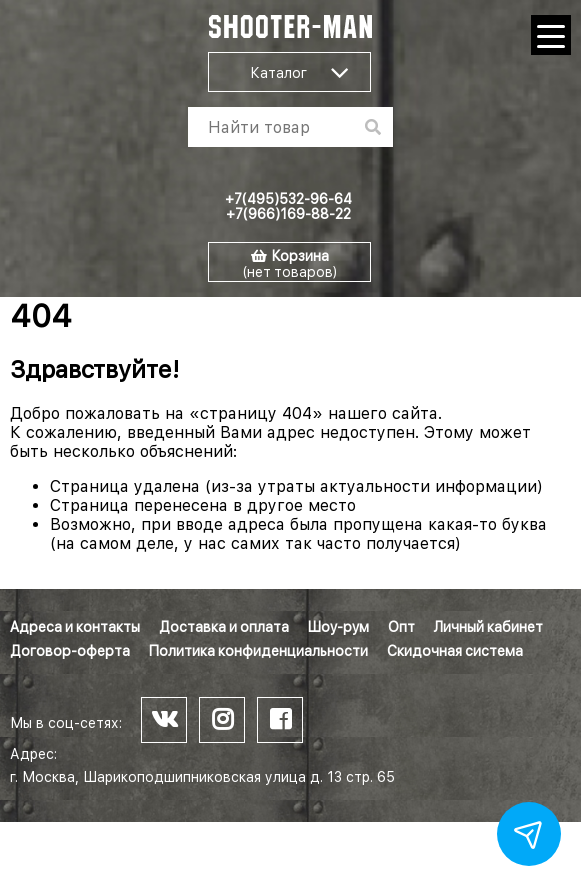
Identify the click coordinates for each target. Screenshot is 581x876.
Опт (401, 627)
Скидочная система (455, 651)
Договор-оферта (70, 651)
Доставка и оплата (224, 627)
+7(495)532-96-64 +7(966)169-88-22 (288, 206)
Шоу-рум (338, 627)
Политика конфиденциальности (258, 651)
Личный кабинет (488, 627)
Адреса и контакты (75, 627)
